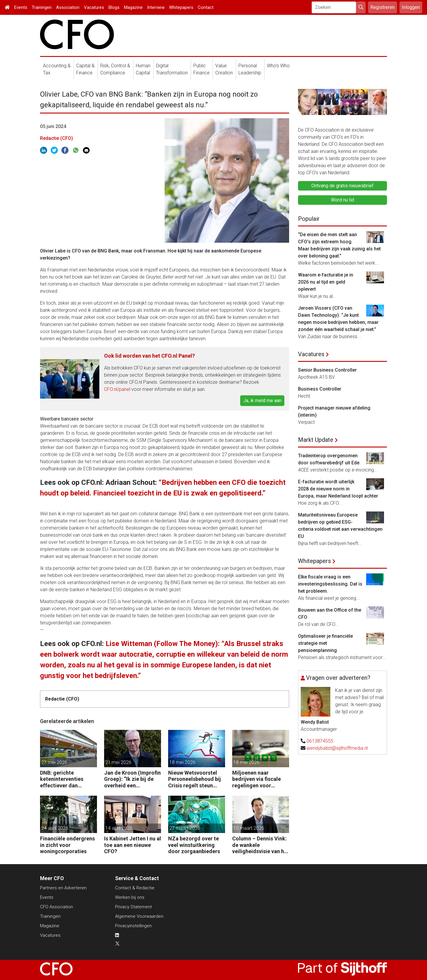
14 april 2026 (119, 828)
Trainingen (42, 7)
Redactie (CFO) (56, 138)
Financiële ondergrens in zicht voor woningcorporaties (67, 845)
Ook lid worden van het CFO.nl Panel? (149, 356)
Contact (206, 7)
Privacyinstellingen (133, 926)
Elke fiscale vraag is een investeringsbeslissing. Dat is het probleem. (330, 584)
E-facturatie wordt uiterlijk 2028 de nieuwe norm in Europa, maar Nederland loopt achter (338, 489)
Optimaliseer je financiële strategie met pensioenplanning (325, 643)
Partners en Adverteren (63, 888)
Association (68, 7)
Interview (156, 7)
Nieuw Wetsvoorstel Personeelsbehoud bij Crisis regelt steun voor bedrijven (195, 779)
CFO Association (56, 907)
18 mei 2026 (182, 762)
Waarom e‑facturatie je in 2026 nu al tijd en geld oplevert (326, 282)
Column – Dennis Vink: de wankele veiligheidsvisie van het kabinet (261, 845)
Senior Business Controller (327, 370)
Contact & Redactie (135, 888)
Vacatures (94, 7)
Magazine (133, 7)
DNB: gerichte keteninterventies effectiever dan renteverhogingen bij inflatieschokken (66, 779)
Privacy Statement (133, 907)
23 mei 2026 (54, 762)
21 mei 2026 (118, 762)
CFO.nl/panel (117, 389)
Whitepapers (181, 7)
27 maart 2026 (185, 828)
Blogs (114, 7)
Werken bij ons (130, 897)
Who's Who (278, 66)
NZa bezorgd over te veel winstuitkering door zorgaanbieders (194, 845)
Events (21, 7)
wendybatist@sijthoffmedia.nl (337, 748)
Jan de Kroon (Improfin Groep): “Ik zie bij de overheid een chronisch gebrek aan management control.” (132, 779)
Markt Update (316, 440)
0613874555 (320, 741)
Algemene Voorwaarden (139, 916)
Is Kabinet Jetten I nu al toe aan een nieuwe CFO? (133, 845)
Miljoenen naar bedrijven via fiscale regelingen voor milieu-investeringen (258, 779)
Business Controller (320, 389)
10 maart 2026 (249, 828)
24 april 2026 (55, 828)
